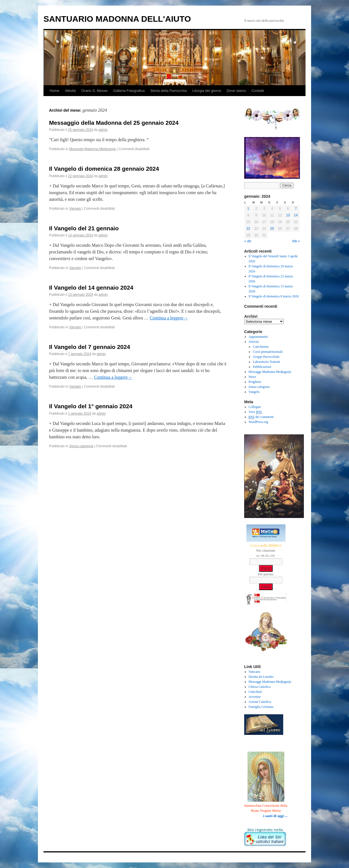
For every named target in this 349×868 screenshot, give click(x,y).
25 (272, 229)
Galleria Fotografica (129, 91)
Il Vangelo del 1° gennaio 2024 (91, 406)
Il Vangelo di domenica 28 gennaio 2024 (104, 169)
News (252, 377)
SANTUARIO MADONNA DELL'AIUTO (117, 19)
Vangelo (75, 209)
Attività (70, 91)
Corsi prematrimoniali (268, 352)
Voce (255, 412)
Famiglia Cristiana (261, 707)
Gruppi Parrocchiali (266, 357)
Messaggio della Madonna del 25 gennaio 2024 (114, 123)
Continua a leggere (169, 318)
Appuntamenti (258, 337)
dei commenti (261, 417)
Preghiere (255, 382)
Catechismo (261, 347)
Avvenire (255, 697)
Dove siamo (236, 91)
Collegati (255, 407)
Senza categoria (81, 446)
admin (103, 130)
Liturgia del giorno (207, 91)
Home (54, 91)
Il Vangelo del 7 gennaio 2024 (90, 347)
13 (288, 215)
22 (248, 229)
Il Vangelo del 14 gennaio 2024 (91, 288)
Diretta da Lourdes (261, 677)
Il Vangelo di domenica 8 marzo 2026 (274, 296)
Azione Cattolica (260, 702)
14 (296, 215)
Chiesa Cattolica (260, 687)
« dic (248, 241)
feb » (296, 241)
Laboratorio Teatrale (266, 362)
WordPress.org (258, 422)
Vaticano (255, 672)
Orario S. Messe (94, 91)
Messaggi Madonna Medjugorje (92, 149)
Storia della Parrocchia (169, 91)
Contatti (258, 91)
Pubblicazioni (262, 367)
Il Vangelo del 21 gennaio (84, 228)
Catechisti (255, 692)
